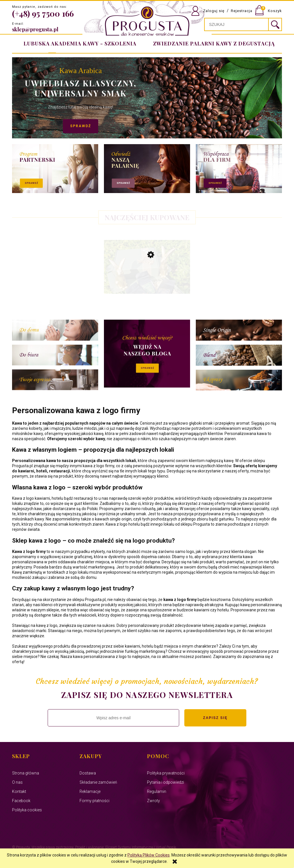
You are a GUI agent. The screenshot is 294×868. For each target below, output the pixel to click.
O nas (17, 782)
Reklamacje (90, 791)
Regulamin (157, 791)
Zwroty (153, 801)
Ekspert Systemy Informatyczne (129, 847)
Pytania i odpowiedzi (166, 782)
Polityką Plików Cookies (149, 855)
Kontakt (19, 791)
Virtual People (166, 847)
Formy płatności (94, 801)
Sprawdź (72, 126)
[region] (147, 98)
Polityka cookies (27, 810)
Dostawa (88, 773)
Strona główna (26, 773)
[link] (147, 98)
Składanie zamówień (98, 782)
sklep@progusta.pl (35, 29)
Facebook (21, 801)
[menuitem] (213, 43)
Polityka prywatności (166, 773)
